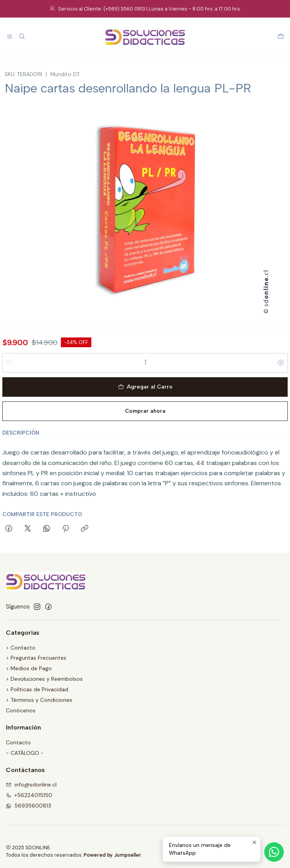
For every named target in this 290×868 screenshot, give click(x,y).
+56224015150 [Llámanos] (29, 795)
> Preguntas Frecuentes (36, 658)
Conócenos (21, 710)
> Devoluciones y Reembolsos (44, 679)
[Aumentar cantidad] (281, 363)
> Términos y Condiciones (39, 700)
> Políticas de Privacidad (37, 689)
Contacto (18, 742)
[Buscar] (22, 37)
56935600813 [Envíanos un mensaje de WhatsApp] (28, 806)
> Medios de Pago (29, 668)
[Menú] (10, 37)
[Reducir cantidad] (9, 363)
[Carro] (281, 37)
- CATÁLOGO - (25, 753)
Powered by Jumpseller (112, 855)
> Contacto (21, 648)
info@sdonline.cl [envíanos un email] (31, 785)
